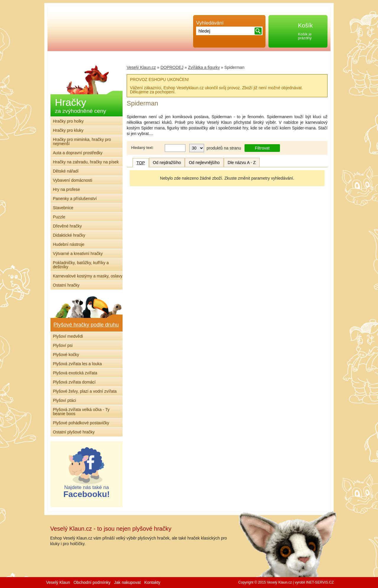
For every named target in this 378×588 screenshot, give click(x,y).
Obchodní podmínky (92, 582)
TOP (141, 163)
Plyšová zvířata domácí (74, 382)
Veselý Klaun (58, 582)
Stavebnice (63, 208)
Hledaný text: (142, 148)
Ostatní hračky (66, 285)
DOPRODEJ (172, 67)
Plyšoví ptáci (65, 400)
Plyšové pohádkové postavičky (81, 423)
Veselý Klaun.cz (141, 67)
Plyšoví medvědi (68, 336)
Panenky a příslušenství (75, 199)
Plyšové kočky (66, 355)
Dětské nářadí (66, 171)
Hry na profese (66, 189)
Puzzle (59, 217)
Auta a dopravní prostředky (78, 153)
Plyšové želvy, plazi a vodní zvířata (85, 391)
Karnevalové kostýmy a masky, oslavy (88, 276)
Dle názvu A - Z (242, 163)
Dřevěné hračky (67, 226)
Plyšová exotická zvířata (75, 373)
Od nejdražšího (167, 163)
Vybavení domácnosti (72, 180)
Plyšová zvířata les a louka (77, 364)
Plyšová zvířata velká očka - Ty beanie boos (81, 412)
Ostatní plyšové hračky (74, 432)
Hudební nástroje (69, 244)
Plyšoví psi (63, 345)
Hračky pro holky (68, 121)
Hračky (80, 105)
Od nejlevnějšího (204, 163)
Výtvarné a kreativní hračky (78, 254)
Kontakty (152, 582)
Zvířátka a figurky (204, 67)
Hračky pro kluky (68, 130)
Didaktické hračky (69, 235)
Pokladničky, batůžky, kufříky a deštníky (81, 265)
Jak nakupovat (127, 582)
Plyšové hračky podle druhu (86, 325)
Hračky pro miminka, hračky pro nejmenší (82, 142)
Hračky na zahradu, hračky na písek (86, 162)
